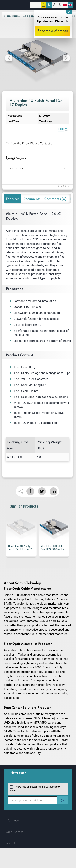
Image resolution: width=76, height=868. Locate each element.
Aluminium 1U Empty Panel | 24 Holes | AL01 (20, 548)
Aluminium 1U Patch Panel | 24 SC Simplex (52, 548)
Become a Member (53, 31)
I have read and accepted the (35, 788)
